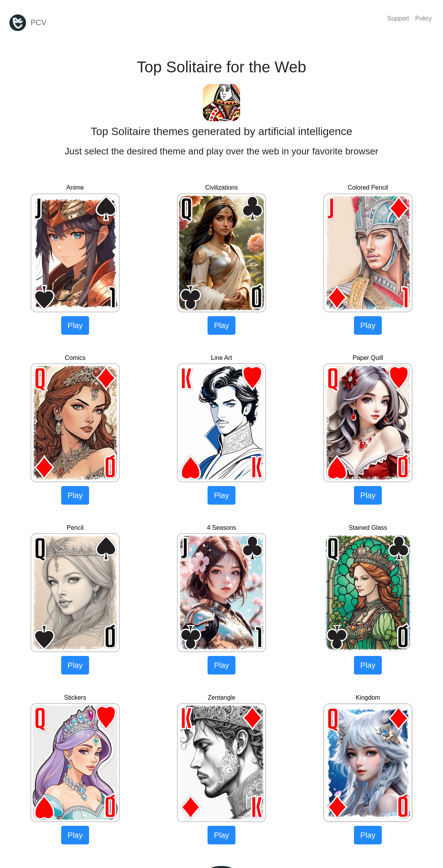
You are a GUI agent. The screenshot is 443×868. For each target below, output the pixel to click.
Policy (423, 18)
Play (75, 325)
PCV (27, 23)
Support (398, 18)
